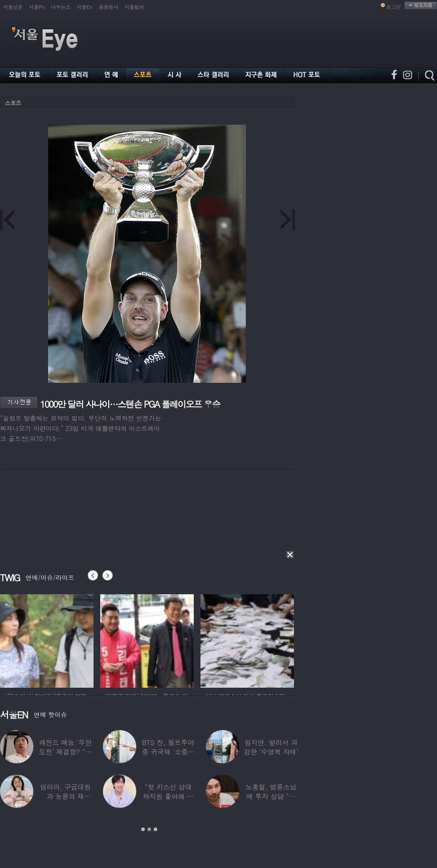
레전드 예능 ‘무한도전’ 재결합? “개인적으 (65, 752)
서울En (84, 7)
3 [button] (155, 829)
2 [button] (149, 829)
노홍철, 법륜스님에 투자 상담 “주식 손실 (271, 796)
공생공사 (109, 7)
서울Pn (37, 7)
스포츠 (13, 103)
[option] (50, 640)
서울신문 (13, 7)
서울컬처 (135, 7)
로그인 (394, 7)
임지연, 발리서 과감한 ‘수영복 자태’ (271, 747)
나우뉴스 (61, 7)
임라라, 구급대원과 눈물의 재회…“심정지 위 (65, 796)
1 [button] (143, 829)
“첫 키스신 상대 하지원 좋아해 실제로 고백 (168, 796)
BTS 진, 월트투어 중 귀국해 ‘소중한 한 (168, 752)
